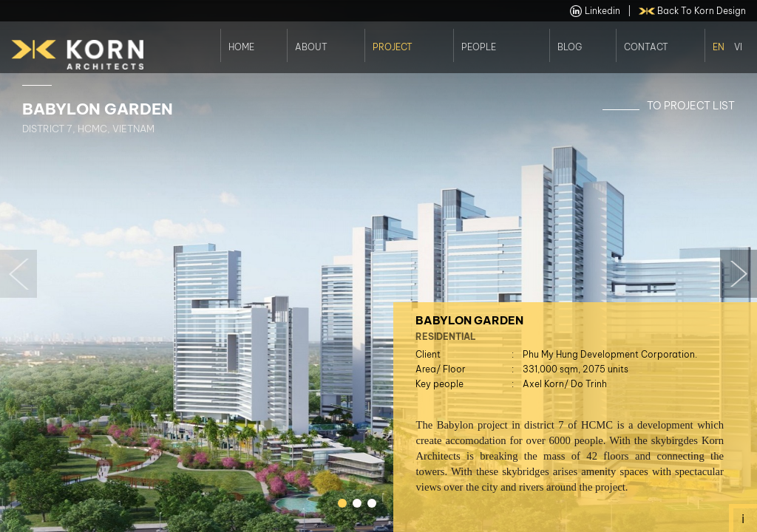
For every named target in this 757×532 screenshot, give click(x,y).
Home (241, 46)
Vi (738, 46)
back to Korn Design (693, 11)
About (311, 46)
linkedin (595, 11)
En (719, 46)
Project (393, 46)
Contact (646, 46)
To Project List (691, 106)
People (479, 46)
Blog (570, 46)
